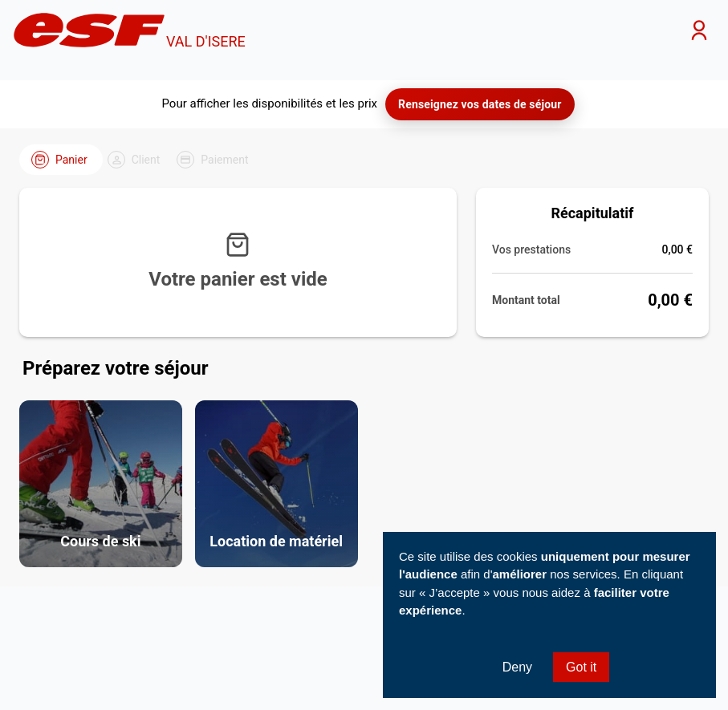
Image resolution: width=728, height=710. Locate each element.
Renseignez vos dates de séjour (480, 104)
